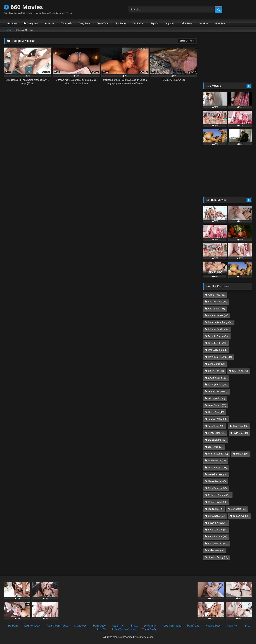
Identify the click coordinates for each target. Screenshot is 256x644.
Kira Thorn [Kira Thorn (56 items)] (240, 426)
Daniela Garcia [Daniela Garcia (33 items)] (218, 336)
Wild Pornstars (32, 626)
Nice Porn (187, 23)
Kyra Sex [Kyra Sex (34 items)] (241, 433)
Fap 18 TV (118, 626)
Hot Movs (204, 23)
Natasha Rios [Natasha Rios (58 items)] (217, 468)
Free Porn (220, 23)
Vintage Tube (213, 626)
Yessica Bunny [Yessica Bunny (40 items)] (218, 557)
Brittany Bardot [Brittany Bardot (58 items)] (218, 329)
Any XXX (170, 23)
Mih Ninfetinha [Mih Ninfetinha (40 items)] (218, 454)
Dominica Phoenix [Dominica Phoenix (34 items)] (220, 357)
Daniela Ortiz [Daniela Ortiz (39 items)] (217, 343)
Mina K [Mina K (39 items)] (242, 454)
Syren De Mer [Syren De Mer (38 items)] (218, 530)
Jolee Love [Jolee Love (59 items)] (216, 426)
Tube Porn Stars (172, 626)
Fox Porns (121, 23)
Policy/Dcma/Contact (124, 630)
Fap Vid (154, 23)
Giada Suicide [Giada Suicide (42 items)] (218, 391)
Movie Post (81, 626)
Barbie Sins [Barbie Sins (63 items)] (216, 309)
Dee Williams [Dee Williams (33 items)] (217, 350)
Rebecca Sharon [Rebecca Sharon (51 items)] (219, 495)
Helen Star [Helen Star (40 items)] (216, 412)
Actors (51, 23)
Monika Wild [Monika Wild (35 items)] (217, 461)
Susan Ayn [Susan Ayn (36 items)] (241, 516)
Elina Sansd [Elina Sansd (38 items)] (217, 364)
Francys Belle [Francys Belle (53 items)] (218, 385)
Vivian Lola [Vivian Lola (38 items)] (216, 550)
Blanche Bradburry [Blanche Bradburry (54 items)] (220, 322)
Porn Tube (193, 626)
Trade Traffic (149, 630)
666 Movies (23, 7)
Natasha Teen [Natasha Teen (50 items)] (218, 474)
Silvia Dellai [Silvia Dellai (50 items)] (216, 516)
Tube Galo (67, 23)
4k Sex (134, 626)
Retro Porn (233, 626)
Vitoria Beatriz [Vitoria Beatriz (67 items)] (218, 544)
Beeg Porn (84, 23)
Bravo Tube (103, 23)
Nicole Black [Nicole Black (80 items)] (217, 481)
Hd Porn (13, 626)
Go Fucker (138, 23)
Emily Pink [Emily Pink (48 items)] (216, 371)
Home (14, 23)
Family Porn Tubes (57, 626)
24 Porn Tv (150, 626)
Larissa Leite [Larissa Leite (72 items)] (217, 440)
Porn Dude (100, 626)
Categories (32, 23)
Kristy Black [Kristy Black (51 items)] (217, 433)
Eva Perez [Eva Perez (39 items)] (240, 371)
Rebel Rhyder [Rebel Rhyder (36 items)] (218, 502)
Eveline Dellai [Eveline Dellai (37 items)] (218, 378)
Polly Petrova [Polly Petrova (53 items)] (217, 488)
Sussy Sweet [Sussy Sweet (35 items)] (217, 523)
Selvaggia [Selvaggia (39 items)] (238, 509)
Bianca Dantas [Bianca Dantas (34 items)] (218, 315)
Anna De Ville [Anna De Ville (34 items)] (218, 302)
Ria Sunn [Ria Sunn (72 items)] (215, 509)
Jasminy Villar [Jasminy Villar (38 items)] (218, 419)
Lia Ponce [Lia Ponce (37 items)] (216, 447)
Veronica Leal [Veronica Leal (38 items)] (218, 537)
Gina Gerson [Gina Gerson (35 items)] (217, 405)
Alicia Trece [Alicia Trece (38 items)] (216, 295)
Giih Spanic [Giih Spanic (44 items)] (216, 398)
